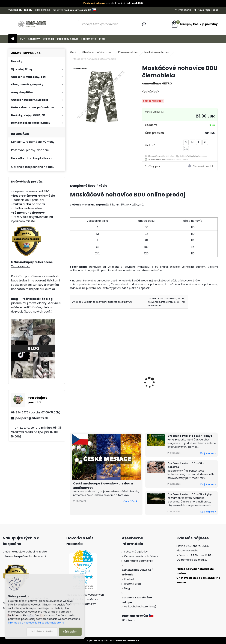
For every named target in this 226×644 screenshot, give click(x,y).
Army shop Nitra (22, 92)
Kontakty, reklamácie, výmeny (33, 142)
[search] (144, 24)
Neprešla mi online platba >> (31, 158)
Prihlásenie (185, 10)
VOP (23, 39)
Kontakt (129, 579)
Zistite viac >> (20, 266)
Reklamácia (89, 39)
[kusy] (80, 414)
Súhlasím (70, 632)
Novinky (17, 61)
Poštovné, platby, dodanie (30, 150)
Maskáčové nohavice (157, 52)
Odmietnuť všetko (42, 632)
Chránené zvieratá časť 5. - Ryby (190, 494)
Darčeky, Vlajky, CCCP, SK (28, 115)
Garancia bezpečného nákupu (33, 167)
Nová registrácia (208, 10)
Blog (102, 39)
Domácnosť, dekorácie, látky (31, 123)
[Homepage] (13, 39)
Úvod (73, 52)
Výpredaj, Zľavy (22, 69)
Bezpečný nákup (68, 39)
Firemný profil (133, 584)
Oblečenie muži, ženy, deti (29, 77)
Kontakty (34, 39)
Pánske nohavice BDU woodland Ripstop (188, 384)
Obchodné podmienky (139, 561)
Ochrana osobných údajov (141, 556)
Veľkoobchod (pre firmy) (140, 607)
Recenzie (48, 39)
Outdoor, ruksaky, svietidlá (29, 100)
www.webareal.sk (127, 640)
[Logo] (33, 24)
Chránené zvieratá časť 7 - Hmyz (190, 436)
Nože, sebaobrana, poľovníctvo (33, 107)
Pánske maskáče (128, 52)
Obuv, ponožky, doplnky (27, 84)
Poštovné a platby (136, 552)
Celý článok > (131, 502)
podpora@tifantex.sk (32, 418)
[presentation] (72, 377)
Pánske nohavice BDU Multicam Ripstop (87, 384)
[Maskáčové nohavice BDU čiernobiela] (100, 95)
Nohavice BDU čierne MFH (140, 382)
